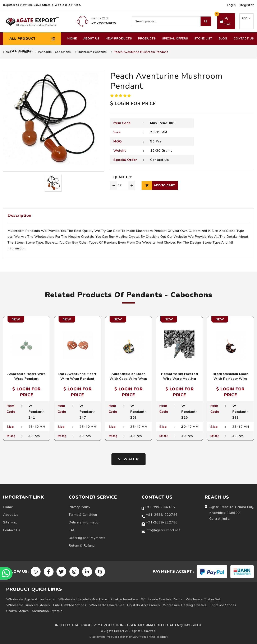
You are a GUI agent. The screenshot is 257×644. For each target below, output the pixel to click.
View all (128, 459)
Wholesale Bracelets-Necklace (83, 599)
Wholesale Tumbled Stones (28, 605)
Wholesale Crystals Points (162, 599)
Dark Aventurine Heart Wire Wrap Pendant (77, 376)
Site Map (10, 522)
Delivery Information (84, 522)
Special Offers (175, 39)
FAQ (72, 530)
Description (19, 215)
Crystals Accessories (143, 605)
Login (231, 5)
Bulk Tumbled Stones (70, 605)
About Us (91, 39)
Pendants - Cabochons (54, 52)
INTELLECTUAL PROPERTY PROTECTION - (91, 625)
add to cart (158, 185)
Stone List (203, 39)
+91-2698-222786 (162, 515)
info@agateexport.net (163, 530)
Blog (223, 39)
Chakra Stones (18, 611)
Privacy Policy (79, 507)
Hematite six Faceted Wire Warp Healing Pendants (179, 379)
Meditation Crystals (47, 611)
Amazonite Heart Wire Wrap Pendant (27, 376)
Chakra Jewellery (125, 599)
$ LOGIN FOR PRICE (133, 104)
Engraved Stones (223, 605)
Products (147, 39)
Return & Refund (82, 546)
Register (247, 5)
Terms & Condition (83, 515)
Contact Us (244, 39)
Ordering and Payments (87, 538)
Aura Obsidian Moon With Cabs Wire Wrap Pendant (128, 379)
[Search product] (171, 21)
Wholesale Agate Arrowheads (30, 599)
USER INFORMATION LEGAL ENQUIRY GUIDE (164, 625)
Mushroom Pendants (92, 52)
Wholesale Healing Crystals (185, 605)
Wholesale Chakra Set (203, 599)
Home (72, 39)
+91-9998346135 (160, 507)
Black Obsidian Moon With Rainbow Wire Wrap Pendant (231, 379)
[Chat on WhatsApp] (6, 573)
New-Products (119, 39)
